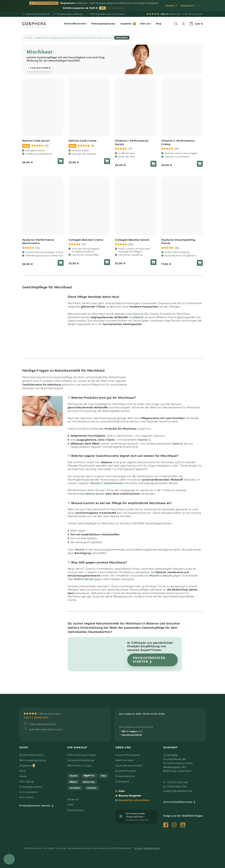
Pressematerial (125, 776)
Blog (159, 24)
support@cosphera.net (178, 791)
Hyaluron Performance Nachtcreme (38, 242)
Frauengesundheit (31, 787)
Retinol (139, 317)
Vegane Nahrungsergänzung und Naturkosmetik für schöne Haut (73, 38)
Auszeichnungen (126, 771)
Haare (23, 776)
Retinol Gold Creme (82, 141)
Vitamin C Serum (160, 576)
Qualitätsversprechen (129, 766)
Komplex (171, 6)
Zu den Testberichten (147, 848)
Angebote (128, 24)
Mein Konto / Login (80, 766)
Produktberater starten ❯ (149, 660)
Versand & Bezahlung (81, 760)
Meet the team (125, 760)
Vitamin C (144, 440)
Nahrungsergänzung (33, 760)
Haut (22, 771)
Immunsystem (29, 792)
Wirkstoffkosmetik (31, 755)
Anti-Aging (26, 782)
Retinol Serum (84, 579)
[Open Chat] (9, 859)
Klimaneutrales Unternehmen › (137, 817)
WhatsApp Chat (177, 786)
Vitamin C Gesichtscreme (107, 483)
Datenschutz (75, 810)
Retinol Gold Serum (36, 141)
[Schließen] (199, 6)
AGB (70, 805)
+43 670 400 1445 (177, 782)
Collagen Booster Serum (132, 240)
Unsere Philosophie (128, 755)
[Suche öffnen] (176, 24)
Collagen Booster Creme (86, 240)
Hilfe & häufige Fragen (82, 755)
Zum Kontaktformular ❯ (179, 802)
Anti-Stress (26, 797)
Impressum (123, 782)
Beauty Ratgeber (128, 796)
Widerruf (73, 799)
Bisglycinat (189, 6)
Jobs (120, 791)
